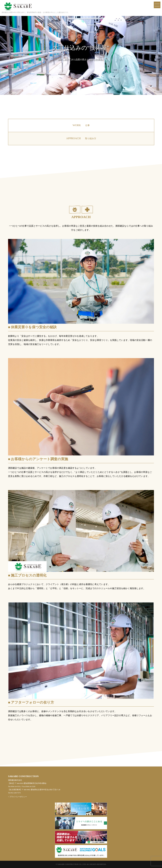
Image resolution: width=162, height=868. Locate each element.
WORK (81, 125)
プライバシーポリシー (18, 797)
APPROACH (81, 138)
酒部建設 (17, 4)
